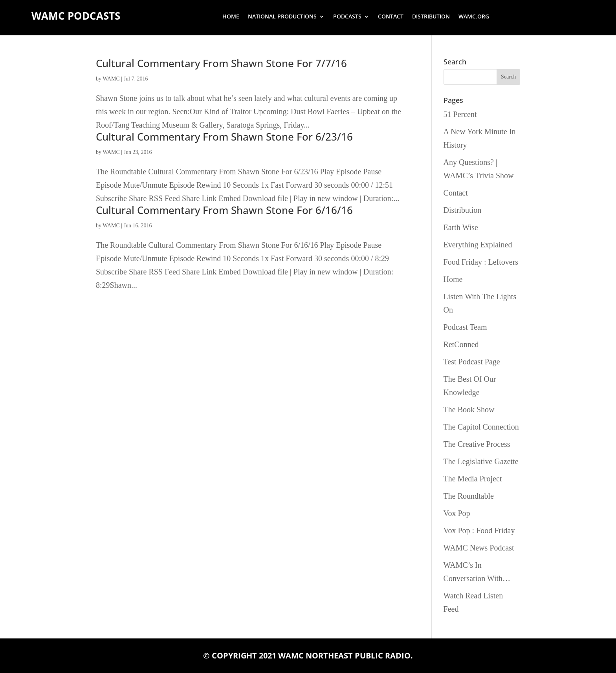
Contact (391, 17)
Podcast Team (465, 327)
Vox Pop (457, 513)
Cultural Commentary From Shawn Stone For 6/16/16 (224, 210)
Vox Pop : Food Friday (479, 530)
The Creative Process (477, 444)
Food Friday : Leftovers (481, 262)
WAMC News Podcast (479, 548)
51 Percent (460, 114)
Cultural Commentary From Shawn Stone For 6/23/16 (224, 137)
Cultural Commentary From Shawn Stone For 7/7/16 (221, 63)
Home (231, 17)
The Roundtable (469, 496)
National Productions (282, 17)
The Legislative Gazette (481, 461)
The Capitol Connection (481, 427)
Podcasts (347, 17)
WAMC (111, 79)
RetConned (461, 344)
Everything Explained (478, 245)
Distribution (431, 17)
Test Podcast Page (472, 362)
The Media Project (473, 479)
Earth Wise (461, 227)
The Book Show (469, 410)
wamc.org (474, 17)
